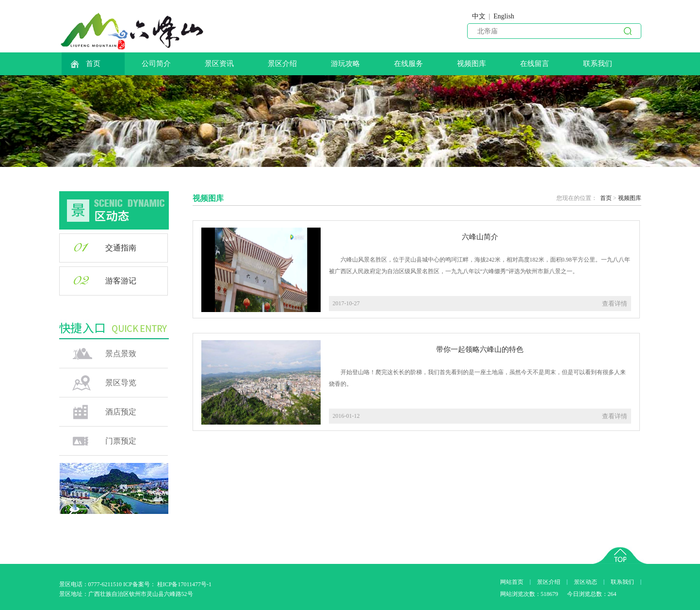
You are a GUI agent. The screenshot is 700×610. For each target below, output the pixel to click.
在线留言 (535, 64)
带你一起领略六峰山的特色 (480, 349)
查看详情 (615, 304)
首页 (85, 64)
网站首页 (512, 582)
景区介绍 (282, 64)
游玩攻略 (345, 64)
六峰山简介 (480, 237)
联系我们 (598, 64)
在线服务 (408, 64)
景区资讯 (219, 64)
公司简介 (156, 64)
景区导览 (121, 383)
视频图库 (472, 64)
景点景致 (121, 354)
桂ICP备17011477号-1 (184, 584)
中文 (479, 16)
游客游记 (121, 281)
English (504, 16)
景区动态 (586, 582)
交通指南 (121, 248)
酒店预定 (121, 412)
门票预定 (121, 441)
